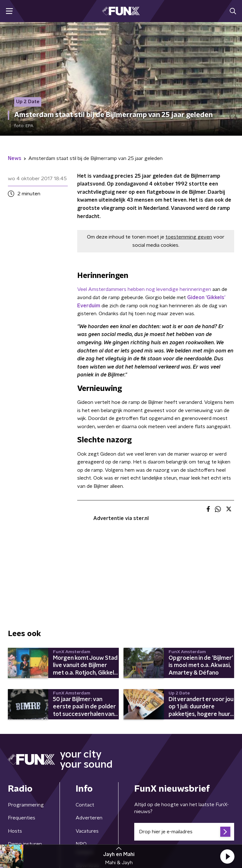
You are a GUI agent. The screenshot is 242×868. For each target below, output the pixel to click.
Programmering (26, 805)
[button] (227, 856)
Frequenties (22, 818)
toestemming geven (189, 237)
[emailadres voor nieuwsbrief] (184, 832)
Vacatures (87, 831)
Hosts (15, 831)
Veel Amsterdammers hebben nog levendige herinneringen (144, 289)
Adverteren (89, 818)
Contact (85, 805)
